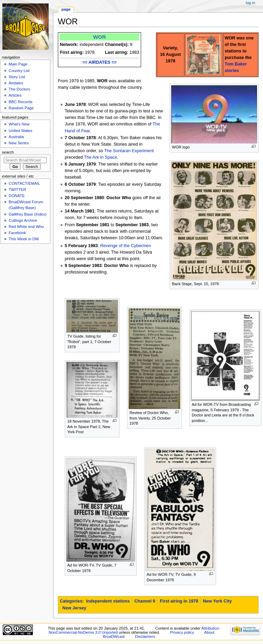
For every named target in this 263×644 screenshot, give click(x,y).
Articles (15, 95)
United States (20, 131)
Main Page (18, 64)
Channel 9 (145, 601)
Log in (251, 3)
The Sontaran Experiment (129, 151)
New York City (217, 601)
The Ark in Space (101, 157)
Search (8, 152)
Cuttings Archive (23, 220)
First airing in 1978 (179, 601)
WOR (99, 37)
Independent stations (108, 601)
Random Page (21, 108)
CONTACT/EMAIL (24, 183)
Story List (17, 77)
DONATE (17, 196)
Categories (71, 601)
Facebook (17, 233)
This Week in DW (24, 239)
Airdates (16, 83)
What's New (19, 124)
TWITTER (17, 190)
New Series (19, 143)
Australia (16, 137)
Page (66, 9)
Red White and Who (26, 227)
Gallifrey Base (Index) (27, 214)
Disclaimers (145, 636)
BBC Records (20, 102)
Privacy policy (182, 632)
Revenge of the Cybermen (126, 246)
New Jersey (74, 608)
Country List (19, 71)
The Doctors (19, 89)
